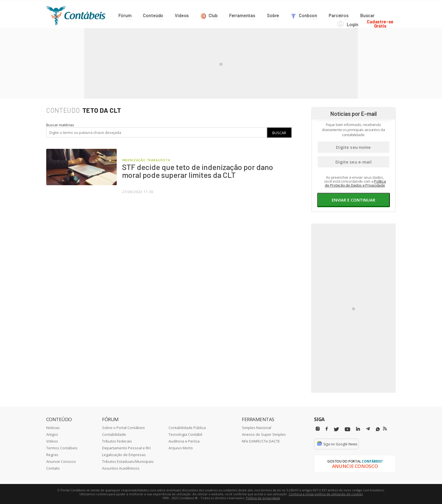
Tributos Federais (117, 441)
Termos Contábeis (62, 448)
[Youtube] (347, 429)
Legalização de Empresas (124, 454)
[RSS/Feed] (385, 428)
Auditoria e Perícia (184, 441)
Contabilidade (114, 434)
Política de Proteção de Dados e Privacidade (355, 183)
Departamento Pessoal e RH (126, 448)
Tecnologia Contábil (185, 434)
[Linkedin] (358, 429)
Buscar (279, 132)
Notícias (53, 427)
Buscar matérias (60, 125)
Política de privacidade (263, 498)
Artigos (52, 434)
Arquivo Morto (181, 448)
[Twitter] (336, 429)
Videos (52, 441)
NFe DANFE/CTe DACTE (261, 441)
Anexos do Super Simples (264, 434)
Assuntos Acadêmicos (121, 468)
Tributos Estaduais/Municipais (128, 461)
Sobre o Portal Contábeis (123, 427)
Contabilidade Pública (187, 427)
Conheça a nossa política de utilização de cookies (326, 494)
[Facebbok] (327, 429)
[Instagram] (318, 429)
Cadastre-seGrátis (382, 15)
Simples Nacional (257, 427)
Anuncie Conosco (61, 461)
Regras (52, 454)
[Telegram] (368, 429)
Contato (53, 468)
